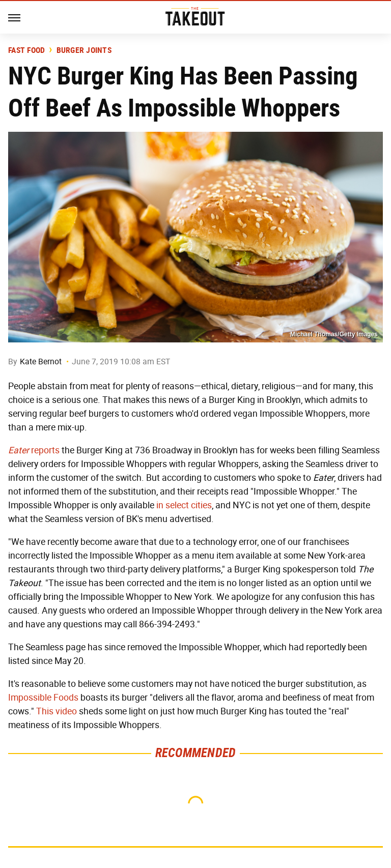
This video (57, 711)
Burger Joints (84, 50)
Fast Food (26, 50)
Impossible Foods (43, 698)
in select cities (184, 505)
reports (34, 450)
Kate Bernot (41, 361)
